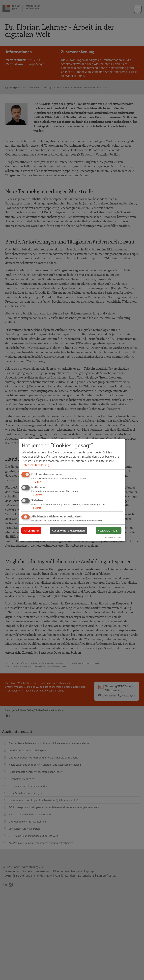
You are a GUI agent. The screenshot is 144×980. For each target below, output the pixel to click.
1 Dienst (36, 507)
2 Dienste (37, 494)
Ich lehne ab (31, 530)
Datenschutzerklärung (35, 465)
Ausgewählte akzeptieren (68, 530)
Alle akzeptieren (109, 530)
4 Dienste (37, 481)
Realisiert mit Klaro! (113, 537)
